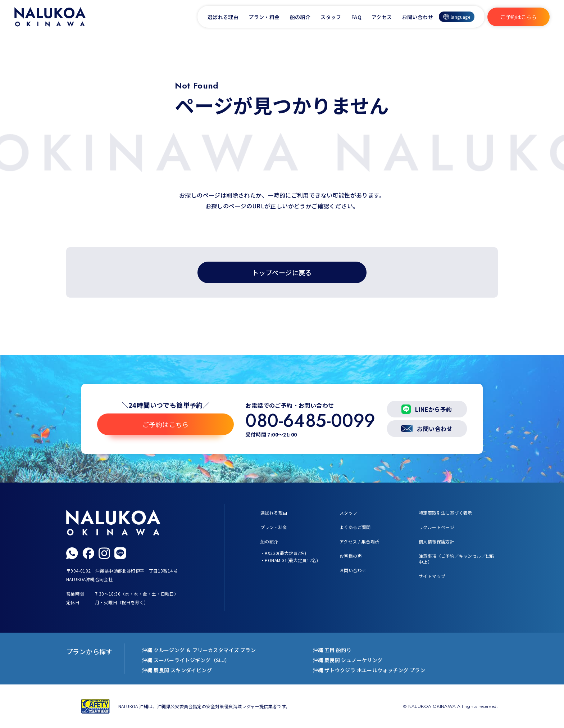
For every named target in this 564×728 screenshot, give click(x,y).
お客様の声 (351, 556)
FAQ (356, 17)
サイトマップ (432, 576)
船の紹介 (300, 17)
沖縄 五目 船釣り (332, 650)
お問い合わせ (418, 17)
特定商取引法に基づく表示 (445, 513)
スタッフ (331, 17)
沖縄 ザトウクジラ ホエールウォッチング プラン (369, 670)
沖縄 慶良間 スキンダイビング (177, 670)
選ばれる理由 (223, 17)
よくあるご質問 (355, 527)
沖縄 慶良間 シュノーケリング (348, 660)
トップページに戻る (282, 272)
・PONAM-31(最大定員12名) (289, 560)
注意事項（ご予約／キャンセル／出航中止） (457, 559)
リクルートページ (436, 527)
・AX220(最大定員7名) (283, 553)
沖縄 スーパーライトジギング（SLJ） (186, 660)
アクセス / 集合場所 (359, 541)
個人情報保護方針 (436, 541)
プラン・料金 (264, 17)
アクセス (382, 17)
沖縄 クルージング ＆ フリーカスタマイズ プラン (199, 650)
